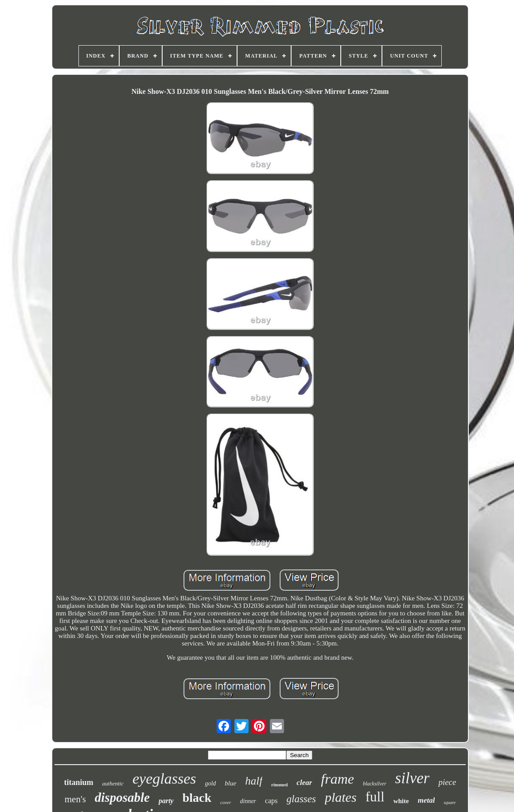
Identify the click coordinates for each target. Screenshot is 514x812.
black (197, 798)
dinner (248, 801)
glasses (301, 799)
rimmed (279, 785)
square (450, 802)
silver (413, 778)
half (254, 781)
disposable (122, 797)
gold (210, 783)
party (166, 801)
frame (337, 779)
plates (341, 797)
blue (230, 783)
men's (75, 799)
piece (447, 782)
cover (226, 802)
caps (271, 801)
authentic (113, 783)
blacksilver (375, 784)
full (375, 797)
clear (304, 783)
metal (426, 800)
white (401, 801)
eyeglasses (164, 779)
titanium (79, 782)
